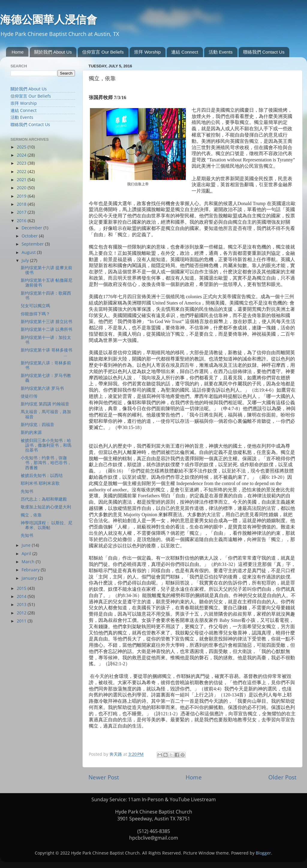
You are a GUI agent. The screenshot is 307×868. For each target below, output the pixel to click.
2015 (22, 588)
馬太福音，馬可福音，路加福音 (46, 414)
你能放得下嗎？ (35, 314)
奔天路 (116, 754)
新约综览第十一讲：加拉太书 (46, 340)
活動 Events (221, 52)
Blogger (263, 853)
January (30, 578)
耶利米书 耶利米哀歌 (40, 483)
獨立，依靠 (31, 515)
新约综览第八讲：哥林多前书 (46, 365)
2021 (22, 180)
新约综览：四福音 (37, 425)
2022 (22, 172)
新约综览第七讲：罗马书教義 (46, 378)
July (26, 260)
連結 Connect (185, 52)
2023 (22, 163)
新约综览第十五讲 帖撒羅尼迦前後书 (46, 283)
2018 (22, 204)
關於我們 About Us (53, 52)
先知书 (27, 491)
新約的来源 (31, 432)
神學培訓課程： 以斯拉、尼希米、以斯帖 (46, 525)
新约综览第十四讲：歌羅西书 (46, 296)
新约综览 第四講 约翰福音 (45, 404)
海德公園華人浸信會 (49, 19)
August (29, 252)
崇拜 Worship (147, 52)
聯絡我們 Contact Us (264, 52)
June (27, 545)
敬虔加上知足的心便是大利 (46, 507)
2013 (22, 605)
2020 (22, 188)
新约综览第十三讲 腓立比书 (46, 322)
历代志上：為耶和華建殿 (44, 499)
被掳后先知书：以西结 (42, 475)
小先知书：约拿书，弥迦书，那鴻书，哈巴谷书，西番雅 (46, 463)
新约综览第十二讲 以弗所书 (46, 329)
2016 (22, 221)
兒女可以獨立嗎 (35, 306)
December (33, 228)
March (29, 562)
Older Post (282, 777)
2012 (22, 613)
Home (18, 52)
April (27, 554)
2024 (22, 155)
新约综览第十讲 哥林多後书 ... (48, 352)
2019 (22, 196)
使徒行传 (29, 396)
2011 (22, 621)
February (31, 570)
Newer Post (104, 777)
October (30, 236)
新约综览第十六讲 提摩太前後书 (46, 270)
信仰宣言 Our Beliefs (103, 52)
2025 (22, 147)
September (33, 244)
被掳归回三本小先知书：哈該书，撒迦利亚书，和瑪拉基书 (46, 445)
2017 (22, 212)
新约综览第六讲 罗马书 (42, 388)
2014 (22, 596)
